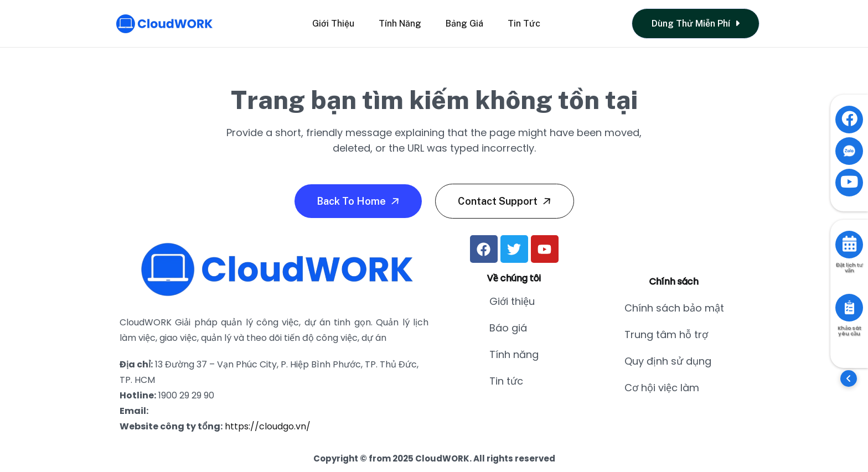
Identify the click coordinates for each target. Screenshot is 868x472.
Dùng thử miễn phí (696, 24)
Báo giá (508, 328)
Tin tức (524, 24)
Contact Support (506, 201)
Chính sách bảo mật (674, 308)
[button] (849, 378)
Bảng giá (464, 24)
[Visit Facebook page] (849, 120)
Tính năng (400, 24)
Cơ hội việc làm (662, 388)
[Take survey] (849, 308)
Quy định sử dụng (668, 361)
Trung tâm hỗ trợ (666, 334)
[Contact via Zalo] (849, 151)
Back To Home (359, 201)
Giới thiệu (333, 24)
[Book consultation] (849, 245)
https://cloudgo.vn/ (268, 426)
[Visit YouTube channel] (849, 183)
